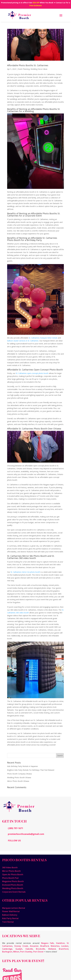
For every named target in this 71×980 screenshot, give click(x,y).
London (65, 946)
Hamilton (60, 943)
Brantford (64, 949)
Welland (52, 949)
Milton (16, 952)
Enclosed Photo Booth (13, 885)
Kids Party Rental (10, 918)
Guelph (19, 949)
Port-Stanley (26, 952)
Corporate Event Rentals (14, 892)
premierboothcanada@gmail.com (26, 834)
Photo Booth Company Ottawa (19, 774)
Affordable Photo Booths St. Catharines (28, 65)
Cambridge (7, 949)
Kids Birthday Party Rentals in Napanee (22, 766)
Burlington (7, 952)
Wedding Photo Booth (13, 888)
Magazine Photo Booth (13, 881)
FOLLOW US (14, 840)
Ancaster (34, 946)
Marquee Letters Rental (14, 908)
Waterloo (55, 946)
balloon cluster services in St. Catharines (23, 341)
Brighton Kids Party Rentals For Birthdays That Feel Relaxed (31, 770)
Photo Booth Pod (10, 878)
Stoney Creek (21, 946)
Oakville (29, 949)
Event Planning (24, 69)
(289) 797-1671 (15, 828)
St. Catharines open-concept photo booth (32, 373)
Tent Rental (8, 922)
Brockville (41, 949)
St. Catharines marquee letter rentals (43, 338)
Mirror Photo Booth (11, 871)
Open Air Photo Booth (13, 874)
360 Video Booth (10, 867)
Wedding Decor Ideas (39, 69)
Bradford (45, 946)
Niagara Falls (48, 943)
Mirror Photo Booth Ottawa (18, 781)
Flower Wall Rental (11, 911)
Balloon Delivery (10, 915)
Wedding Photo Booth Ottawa (19, 777)
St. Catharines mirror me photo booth (25, 572)
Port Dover (39, 952)
